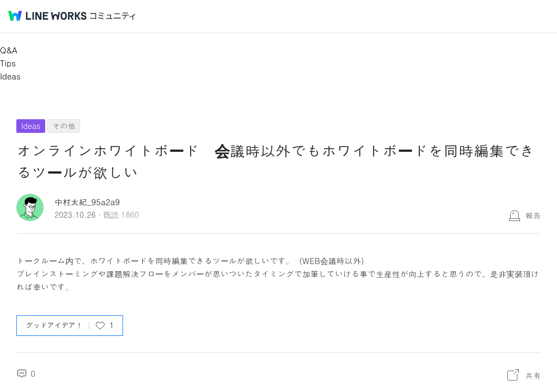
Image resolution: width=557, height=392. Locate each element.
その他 (64, 126)
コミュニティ (113, 16)
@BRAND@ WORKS (47, 16)
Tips (8, 63)
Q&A (9, 50)
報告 (533, 215)
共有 (533, 375)
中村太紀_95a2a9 (87, 202)
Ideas (10, 76)
